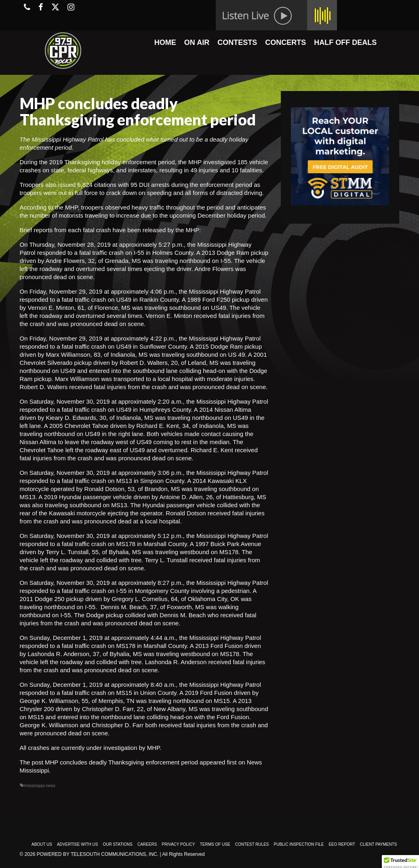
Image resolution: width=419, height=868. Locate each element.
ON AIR (197, 42)
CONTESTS (237, 42)
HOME (165, 42)
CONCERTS (285, 42)
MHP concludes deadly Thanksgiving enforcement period (121, 762)
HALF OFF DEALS (345, 42)
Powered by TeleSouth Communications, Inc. (98, 854)
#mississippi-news (39, 786)
